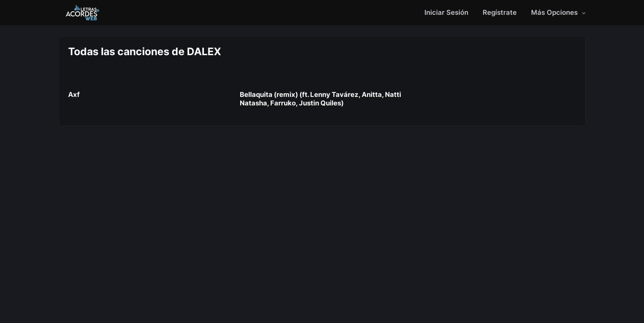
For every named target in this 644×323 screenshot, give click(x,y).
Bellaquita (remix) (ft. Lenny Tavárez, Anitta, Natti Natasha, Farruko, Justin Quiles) (320, 99)
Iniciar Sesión (446, 12)
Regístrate (500, 12)
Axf (74, 94)
